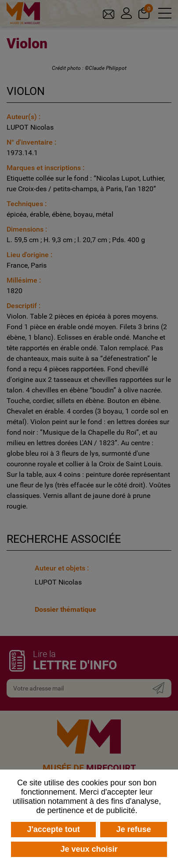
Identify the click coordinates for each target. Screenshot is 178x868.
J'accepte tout (53, 829)
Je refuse (134, 829)
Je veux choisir (89, 849)
